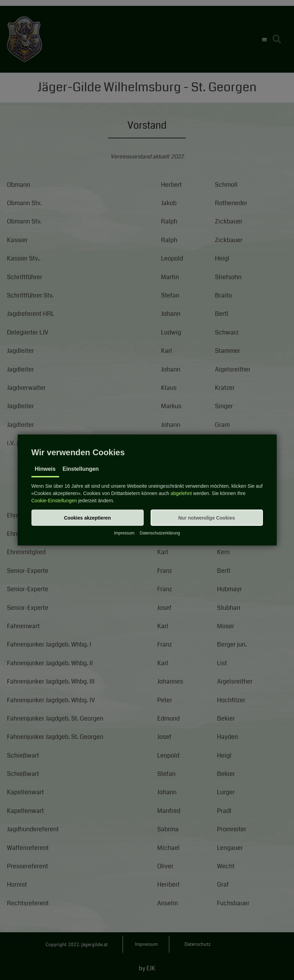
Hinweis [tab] (45, 469)
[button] (88, 518)
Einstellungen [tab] (81, 469)
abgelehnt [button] (181, 493)
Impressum (124, 533)
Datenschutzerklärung (160, 533)
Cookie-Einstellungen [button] (54, 501)
